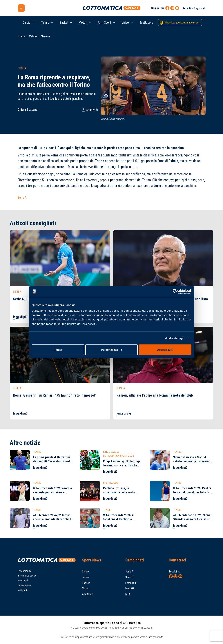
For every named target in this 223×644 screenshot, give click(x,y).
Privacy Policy (24, 571)
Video (125, 23)
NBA (128, 594)
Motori (83, 23)
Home (21, 36)
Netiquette (23, 590)
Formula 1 (131, 583)
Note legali (23, 580)
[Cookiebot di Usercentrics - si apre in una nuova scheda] (175, 291)
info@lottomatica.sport (140, 628)
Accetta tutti (165, 350)
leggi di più (20, 317)
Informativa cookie (27, 576)
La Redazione (24, 585)
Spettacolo (146, 23)
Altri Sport (104, 23)
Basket (64, 23)
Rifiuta (58, 350)
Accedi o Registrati (194, 8)
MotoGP (130, 588)
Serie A (46, 36)
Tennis (45, 23)
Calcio (27, 23)
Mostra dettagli (174, 338)
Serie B (129, 577)
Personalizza (112, 350)
